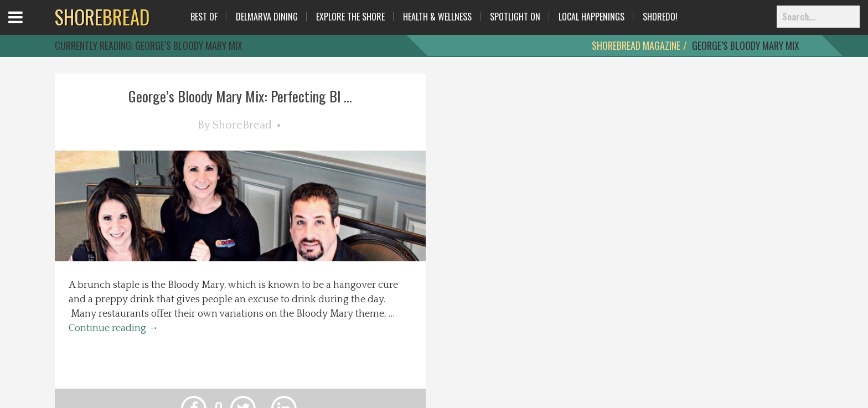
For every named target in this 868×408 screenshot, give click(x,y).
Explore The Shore (350, 17)
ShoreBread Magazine (636, 45)
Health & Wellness (437, 17)
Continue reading (113, 328)
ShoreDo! (660, 17)
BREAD (102, 17)
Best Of (204, 17)
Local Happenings (591, 17)
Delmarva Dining (267, 17)
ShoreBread (242, 125)
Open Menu (29, 27)
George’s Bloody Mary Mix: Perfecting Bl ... (240, 96)
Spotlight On (515, 17)
